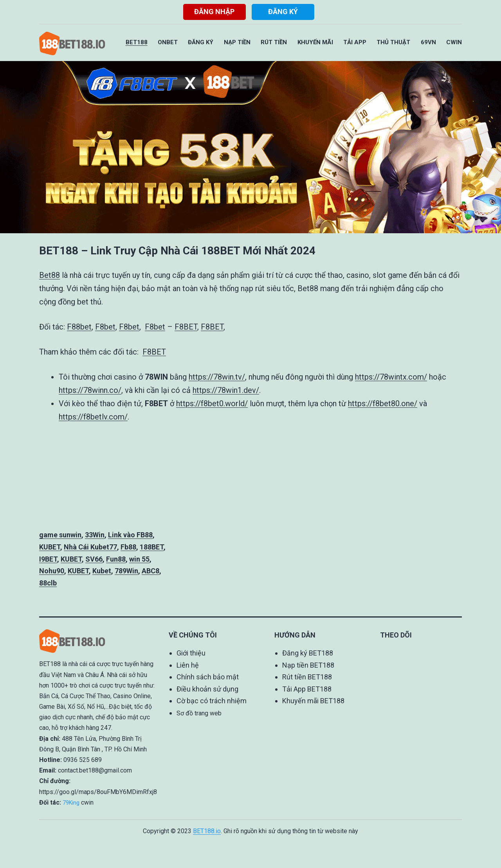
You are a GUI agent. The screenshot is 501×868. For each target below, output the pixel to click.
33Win (95, 535)
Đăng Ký (201, 42)
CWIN (454, 42)
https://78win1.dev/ (226, 390)
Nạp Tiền (237, 42)
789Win (126, 571)
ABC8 (150, 571)
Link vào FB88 (130, 535)
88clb (48, 583)
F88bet (79, 327)
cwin (87, 802)
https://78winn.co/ (90, 390)
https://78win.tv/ (217, 377)
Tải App (355, 42)
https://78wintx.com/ (391, 377)
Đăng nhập (214, 12)
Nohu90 (52, 571)
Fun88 (116, 559)
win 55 (139, 559)
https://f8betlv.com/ (93, 417)
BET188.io (207, 831)
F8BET (186, 327)
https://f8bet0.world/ (212, 403)
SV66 (94, 559)
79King (71, 803)
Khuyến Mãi (315, 42)
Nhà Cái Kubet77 (90, 547)
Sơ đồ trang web (199, 713)
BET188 (137, 42)
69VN (428, 42)
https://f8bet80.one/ (383, 403)
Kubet (102, 571)
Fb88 (128, 547)
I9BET (48, 559)
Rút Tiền (274, 42)
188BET (152, 547)
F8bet (105, 327)
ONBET (168, 42)
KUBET (50, 547)
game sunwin (60, 535)
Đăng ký (283, 12)
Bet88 (50, 275)
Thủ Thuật (393, 42)
